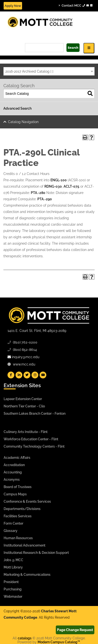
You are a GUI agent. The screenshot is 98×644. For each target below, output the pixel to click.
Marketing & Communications (27, 575)
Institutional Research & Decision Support (36, 553)
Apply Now (13, 6)
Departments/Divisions (22, 509)
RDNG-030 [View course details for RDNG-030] (53, 186)
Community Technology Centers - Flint (34, 446)
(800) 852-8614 (25, 350)
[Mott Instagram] (35, 375)
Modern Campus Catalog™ (59, 642)
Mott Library (13, 567)
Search (73, 48)
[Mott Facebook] (11, 375)
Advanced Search (17, 108)
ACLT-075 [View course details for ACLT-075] (71, 186)
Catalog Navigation (23, 122)
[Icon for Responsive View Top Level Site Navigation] (89, 48)
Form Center (13, 523)
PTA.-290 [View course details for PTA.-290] (45, 199)
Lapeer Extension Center (23, 399)
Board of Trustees (18, 487)
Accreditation (14, 465)
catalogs (25, 638)
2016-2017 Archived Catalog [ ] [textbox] (29, 71)
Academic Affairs (17, 458)
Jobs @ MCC (13, 560)
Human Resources (18, 538)
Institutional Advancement (24, 545)
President (11, 582)
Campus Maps (15, 494)
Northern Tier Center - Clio (24, 406)
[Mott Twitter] (27, 375)
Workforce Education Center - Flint (31, 439)
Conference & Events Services (27, 501)
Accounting (13, 472)
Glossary (11, 531)
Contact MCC (76, 5)
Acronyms (12, 480)
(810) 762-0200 (25, 342)
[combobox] (49, 71)
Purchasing (13, 589)
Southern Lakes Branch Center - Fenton (35, 413)
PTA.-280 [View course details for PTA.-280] (38, 193)
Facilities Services (18, 516)
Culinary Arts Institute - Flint (26, 432)
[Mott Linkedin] (19, 375)
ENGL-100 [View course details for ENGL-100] (59, 180)
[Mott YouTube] (43, 375)
